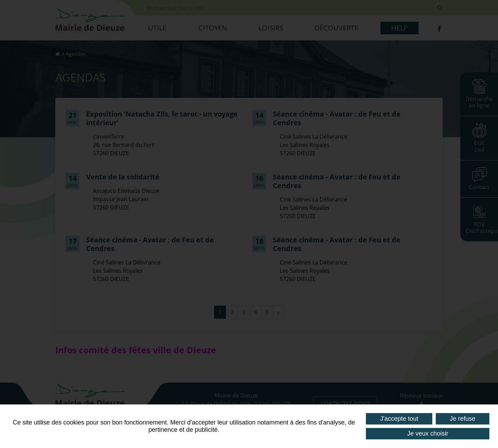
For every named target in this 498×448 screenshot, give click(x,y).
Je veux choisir (428, 433)
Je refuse (462, 419)
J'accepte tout (399, 419)
